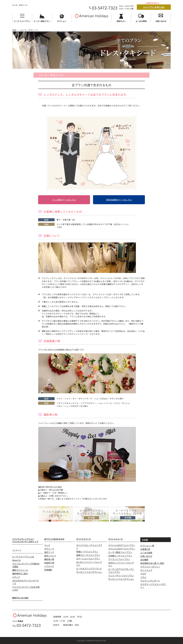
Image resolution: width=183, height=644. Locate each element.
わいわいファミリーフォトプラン (89, 564)
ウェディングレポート (150, 581)
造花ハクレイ (50, 556)
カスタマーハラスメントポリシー (153, 586)
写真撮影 (48, 570)
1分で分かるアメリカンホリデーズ (26, 582)
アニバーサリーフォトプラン (121, 576)
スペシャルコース (115, 539)
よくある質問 (146, 553)
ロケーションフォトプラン (88, 559)
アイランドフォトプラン (119, 559)
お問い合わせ (146, 556)
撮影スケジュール (20, 570)
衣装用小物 (49, 563)
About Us (16, 560)
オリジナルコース (83, 539)
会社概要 (144, 560)
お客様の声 (145, 549)
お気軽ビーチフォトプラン (120, 556)
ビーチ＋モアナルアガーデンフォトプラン (121, 571)
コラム (143, 577)
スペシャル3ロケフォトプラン (122, 549)
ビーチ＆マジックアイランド (89, 568)
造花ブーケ (49, 552)
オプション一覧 (147, 546)
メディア (16, 577)
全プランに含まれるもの (54, 539)
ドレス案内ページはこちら (64, 200)
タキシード (49, 549)
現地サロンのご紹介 (20, 598)
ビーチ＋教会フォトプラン (120, 552)
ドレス (47, 545)
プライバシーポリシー (150, 567)
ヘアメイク (49, 566)
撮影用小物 (49, 559)
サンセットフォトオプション (89, 572)
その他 (145, 540)
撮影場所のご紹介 (20, 574)
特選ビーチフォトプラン (87, 552)
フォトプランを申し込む (154, 7)
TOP (14, 30)
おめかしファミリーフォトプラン (121, 564)
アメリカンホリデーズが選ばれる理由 (26, 565)
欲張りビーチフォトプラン (88, 555)
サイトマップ (146, 570)
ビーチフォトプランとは (23, 557)
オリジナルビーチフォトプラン (89, 547)
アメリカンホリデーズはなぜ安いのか (26, 588)
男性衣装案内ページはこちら (119, 200)
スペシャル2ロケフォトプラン (122, 545)
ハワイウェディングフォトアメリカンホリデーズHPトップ (25, 540)
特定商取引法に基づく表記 (152, 563)
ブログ (143, 574)
